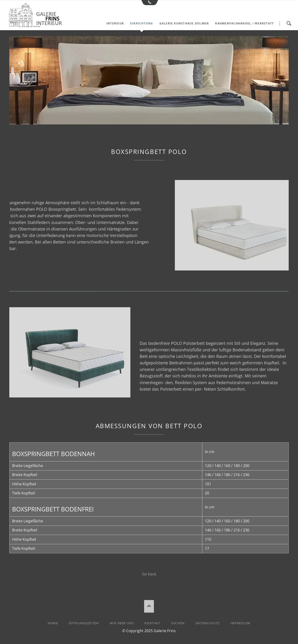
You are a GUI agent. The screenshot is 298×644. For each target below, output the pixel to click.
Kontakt (152, 623)
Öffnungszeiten (84, 623)
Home (53, 623)
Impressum (240, 623)
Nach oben (149, 606)
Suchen (289, 23)
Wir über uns (122, 623)
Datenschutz (208, 623)
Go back (149, 574)
